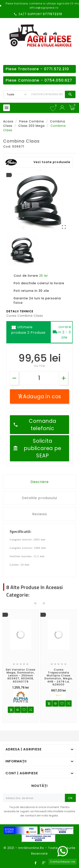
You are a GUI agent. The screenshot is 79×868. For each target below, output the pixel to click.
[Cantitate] (39, 378)
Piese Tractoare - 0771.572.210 (37, 69)
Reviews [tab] (40, 514)
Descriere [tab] (40, 482)
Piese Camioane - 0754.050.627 (39, 80)
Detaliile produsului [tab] (39, 498)
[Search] (47, 94)
